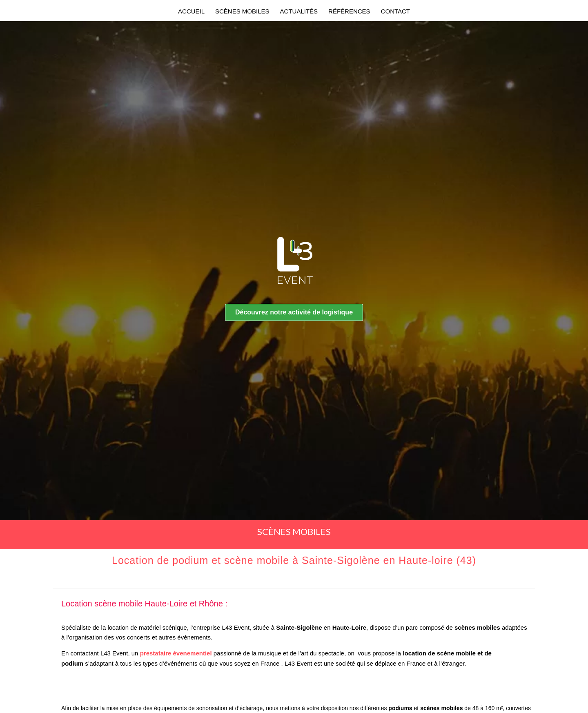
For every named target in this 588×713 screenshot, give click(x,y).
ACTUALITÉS (299, 11)
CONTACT (395, 11)
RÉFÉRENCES (349, 11)
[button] (294, 312)
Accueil (191, 11)
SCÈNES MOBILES (242, 11)
